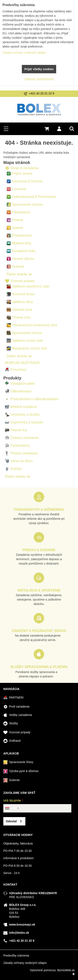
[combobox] (12, 808)
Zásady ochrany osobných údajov (25, 963)
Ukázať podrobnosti (39, 79)
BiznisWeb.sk (66, 970)
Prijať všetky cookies (39, 69)
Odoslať (11, 821)
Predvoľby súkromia (16, 955)
